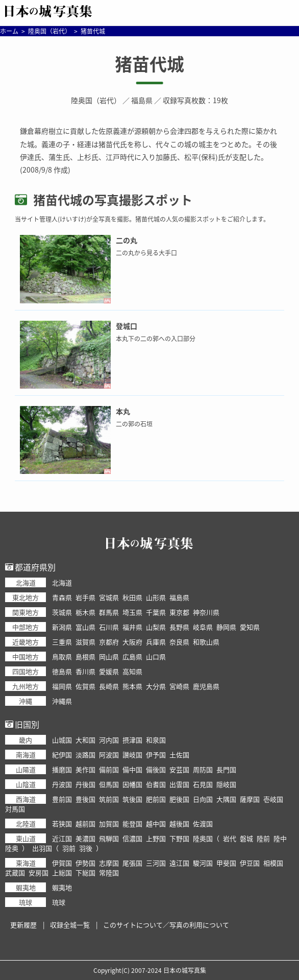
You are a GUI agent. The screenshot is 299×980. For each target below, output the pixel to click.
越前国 (85, 823)
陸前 (263, 838)
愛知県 (250, 627)
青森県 (62, 597)
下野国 (179, 838)
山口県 (156, 656)
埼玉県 (132, 612)
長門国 (226, 769)
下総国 (85, 873)
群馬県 (109, 612)
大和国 (85, 740)
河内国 (109, 740)
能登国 (132, 823)
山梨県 (156, 627)
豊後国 (85, 799)
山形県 (156, 597)
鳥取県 (62, 656)
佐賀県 (85, 686)
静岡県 (226, 627)
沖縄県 (62, 701)
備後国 (156, 769)
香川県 (85, 671)
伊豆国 (250, 863)
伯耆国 (156, 784)
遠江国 (179, 863)
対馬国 (15, 809)
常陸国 (109, 873)
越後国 (179, 823)
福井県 (132, 627)
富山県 (85, 627)
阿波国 (109, 755)
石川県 (109, 627)
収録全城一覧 (70, 925)
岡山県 (109, 656)
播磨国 (62, 769)
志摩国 (109, 863)
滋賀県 (85, 642)
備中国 (132, 769)
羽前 (69, 848)
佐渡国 (203, 823)
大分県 (156, 686)
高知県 (132, 671)
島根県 (85, 656)
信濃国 (132, 838)
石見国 (203, 784)
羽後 (86, 848)
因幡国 (132, 784)
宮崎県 (179, 686)
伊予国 (156, 755)
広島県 (132, 656)
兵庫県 (156, 642)
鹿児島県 (206, 686)
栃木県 (85, 612)
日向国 (203, 799)
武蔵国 (15, 873)
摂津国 (132, 740)
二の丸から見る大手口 (146, 253)
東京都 (179, 612)
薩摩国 (250, 799)
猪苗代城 (149, 64)
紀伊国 (62, 755)
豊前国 (62, 799)
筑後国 (132, 799)
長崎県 (109, 686)
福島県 (142, 100)
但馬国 (109, 784)
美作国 (85, 769)
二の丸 (127, 240)
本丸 (123, 411)
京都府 (109, 642)
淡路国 (85, 755)
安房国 (39, 873)
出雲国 (179, 784)
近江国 (62, 838)
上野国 (156, 838)
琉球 (59, 902)
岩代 (230, 838)
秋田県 (132, 597)
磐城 (246, 838)
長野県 (179, 627)
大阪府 (132, 642)
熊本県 (132, 686)
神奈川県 (206, 612)
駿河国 (203, 863)
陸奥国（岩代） (96, 100)
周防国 (203, 769)
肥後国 (179, 799)
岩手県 (85, 597)
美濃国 (85, 838)
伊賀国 (62, 863)
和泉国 (156, 740)
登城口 (127, 326)
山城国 (62, 740)
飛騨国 (109, 838)
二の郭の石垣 (134, 424)
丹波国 (62, 784)
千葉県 (156, 612)
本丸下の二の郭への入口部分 (156, 339)
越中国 (156, 823)
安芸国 (179, 769)
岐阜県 (203, 627)
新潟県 (62, 627)
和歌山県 (206, 642)
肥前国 (156, 799)
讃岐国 (132, 755)
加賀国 (109, 823)
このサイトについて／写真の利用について (166, 925)
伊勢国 (85, 863)
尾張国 (132, 863)
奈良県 (179, 642)
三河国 (156, 863)
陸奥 (12, 848)
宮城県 (109, 597)
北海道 (62, 582)
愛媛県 (109, 671)
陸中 (280, 838)
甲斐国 (226, 863)
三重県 (62, 642)
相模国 (273, 863)
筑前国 (109, 799)
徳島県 (62, 671)
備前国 (109, 769)
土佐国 (179, 755)
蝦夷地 (62, 887)
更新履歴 (23, 925)
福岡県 (62, 686)
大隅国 (226, 799)
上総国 (62, 873)
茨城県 (62, 612)
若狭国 (62, 823)
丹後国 (85, 784)
